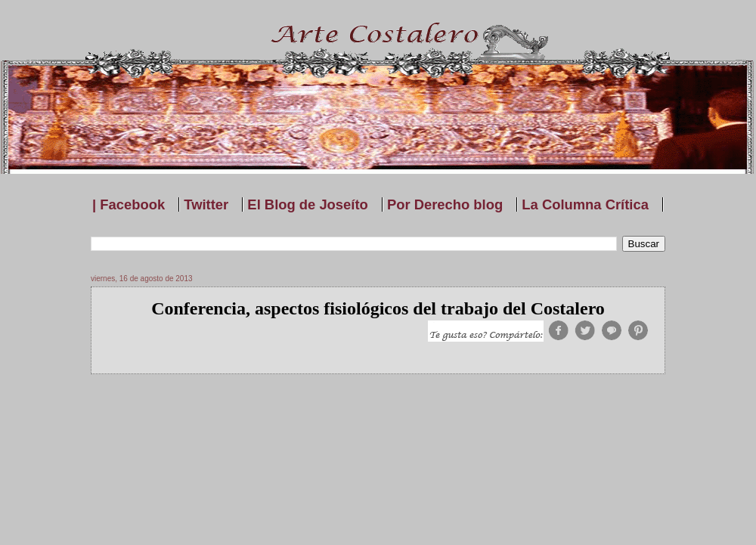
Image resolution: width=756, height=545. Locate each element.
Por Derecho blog (445, 204)
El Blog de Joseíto (307, 204)
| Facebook (129, 204)
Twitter (206, 204)
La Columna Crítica (585, 204)
